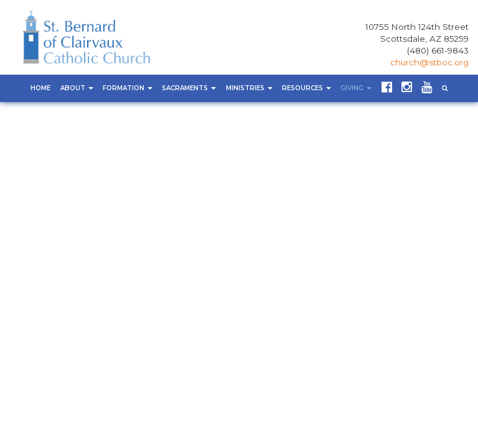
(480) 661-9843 (438, 50)
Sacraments (189, 88)
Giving (356, 88)
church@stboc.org (429, 62)
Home (40, 88)
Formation (128, 88)
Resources (307, 88)
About (77, 88)
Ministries (249, 88)
